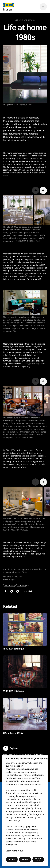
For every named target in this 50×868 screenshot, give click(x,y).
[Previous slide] (36, 190)
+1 (29, 585)
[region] (25, 810)
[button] (10, 748)
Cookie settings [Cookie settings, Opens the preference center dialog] (38, 860)
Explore (18, 20)
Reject (25, 859)
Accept (12, 859)
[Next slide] (43, 190)
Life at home (30, 20)
